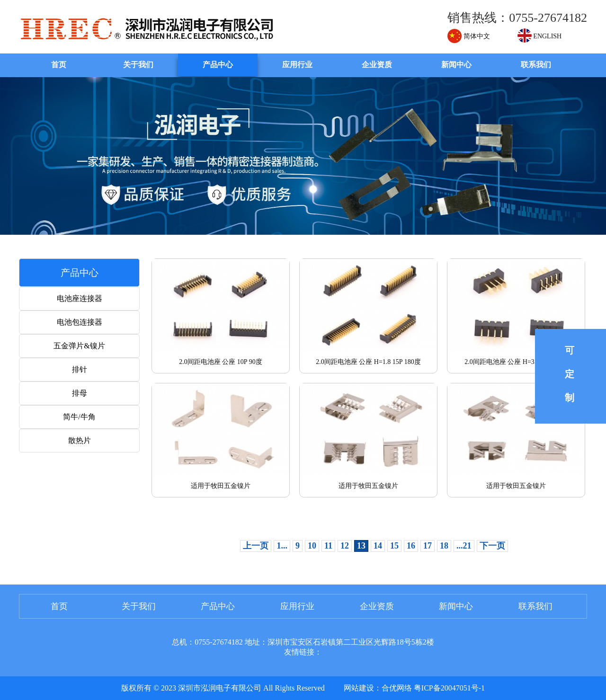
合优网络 (397, 688)
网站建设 (359, 688)
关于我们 (138, 65)
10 (312, 546)
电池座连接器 (80, 298)
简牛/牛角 (79, 417)
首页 (59, 65)
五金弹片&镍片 (79, 346)
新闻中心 (456, 65)
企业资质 (377, 65)
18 (444, 546)
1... (282, 546)
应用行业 (297, 65)
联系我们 (536, 65)
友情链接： (303, 652)
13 (361, 546)
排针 (80, 369)
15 (394, 546)
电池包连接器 (80, 322)
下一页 (492, 546)
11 (328, 546)
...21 (464, 546)
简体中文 (469, 36)
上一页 (256, 546)
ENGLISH (539, 36)
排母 (80, 393)
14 (378, 546)
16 (411, 546)
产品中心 (218, 65)
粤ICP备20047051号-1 (449, 688)
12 (345, 546)
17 (428, 546)
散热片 (80, 440)
